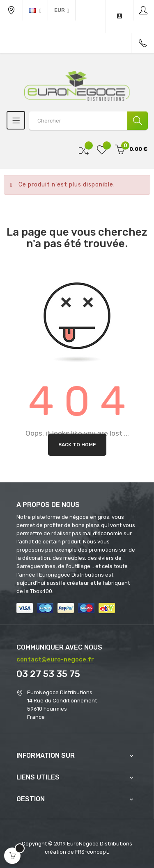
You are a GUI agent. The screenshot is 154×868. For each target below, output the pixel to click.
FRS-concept (92, 852)
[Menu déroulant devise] (35, 10)
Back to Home (77, 445)
